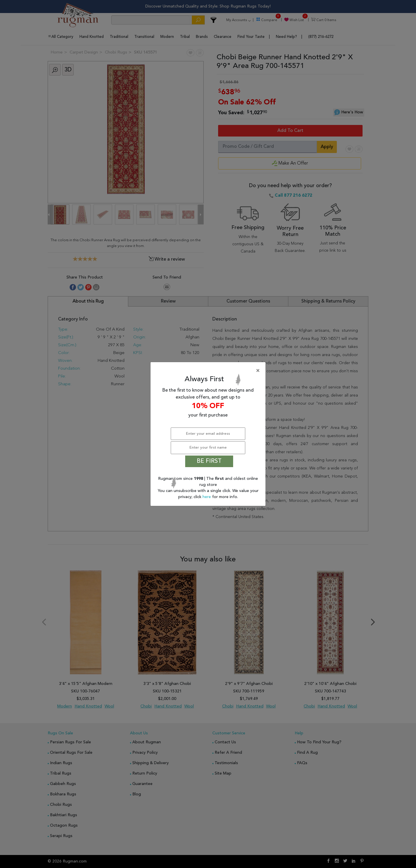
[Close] (209, 371)
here (207, 497)
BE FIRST (209, 461)
